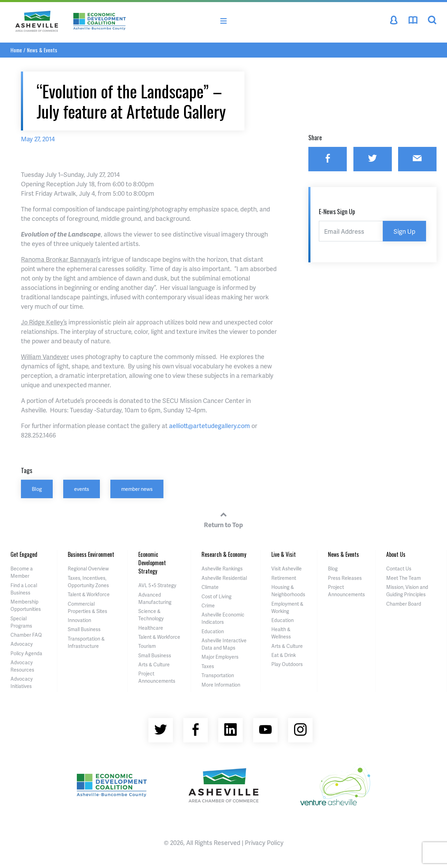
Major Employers (220, 657)
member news (137, 489)
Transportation (218, 675)
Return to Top (223, 519)
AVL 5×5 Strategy (157, 585)
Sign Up (404, 231)
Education (213, 631)
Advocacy (22, 644)
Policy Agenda (26, 653)
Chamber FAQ (26, 635)
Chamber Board (404, 604)
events (82, 489)
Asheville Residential (224, 578)
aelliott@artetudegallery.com (210, 425)
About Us (396, 554)
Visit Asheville (287, 568)
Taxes (208, 666)
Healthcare (151, 628)
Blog (37, 489)
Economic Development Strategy (152, 563)
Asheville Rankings (222, 568)
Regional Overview (88, 568)
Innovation (79, 620)
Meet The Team (404, 578)
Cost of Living (217, 596)
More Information (221, 685)
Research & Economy (224, 554)
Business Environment (91, 554)
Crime (208, 605)
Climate (210, 587)
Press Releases (345, 578)
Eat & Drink (284, 655)
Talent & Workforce (89, 594)
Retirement (284, 578)
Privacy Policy (264, 842)
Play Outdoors (287, 664)
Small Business (84, 629)
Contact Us (399, 568)
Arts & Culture (154, 664)
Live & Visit (284, 554)
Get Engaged (24, 554)
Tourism (147, 646)
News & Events (42, 50)
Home (16, 50)
